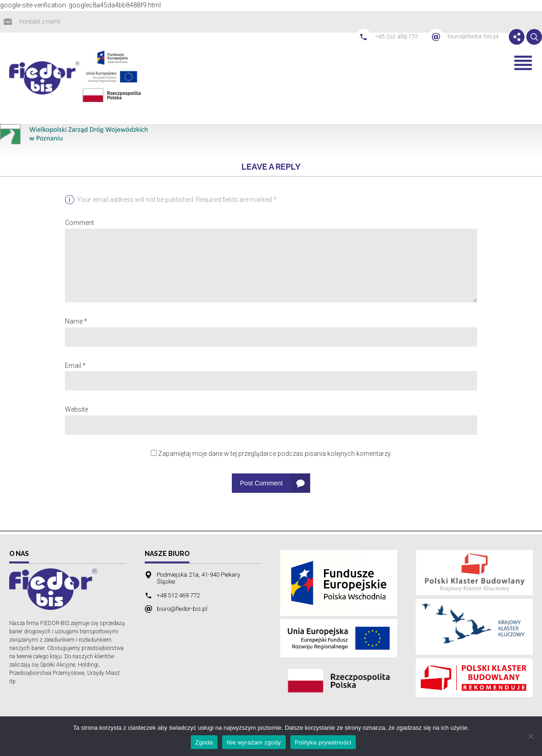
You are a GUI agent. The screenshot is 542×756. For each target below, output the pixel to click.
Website (77, 410)
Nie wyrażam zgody (254, 742)
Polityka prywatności (323, 742)
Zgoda (204, 742)
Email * (75, 366)
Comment (80, 224)
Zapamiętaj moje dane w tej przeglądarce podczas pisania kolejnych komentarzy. (275, 455)
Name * (76, 322)
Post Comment (262, 484)
